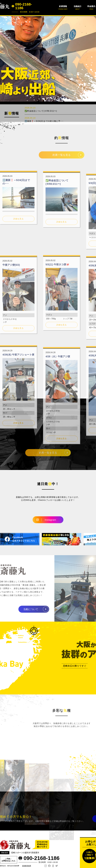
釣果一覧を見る (62, 157)
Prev (3, 59)
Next (93, 59)
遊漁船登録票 (27, 866)
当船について (21, 609)
